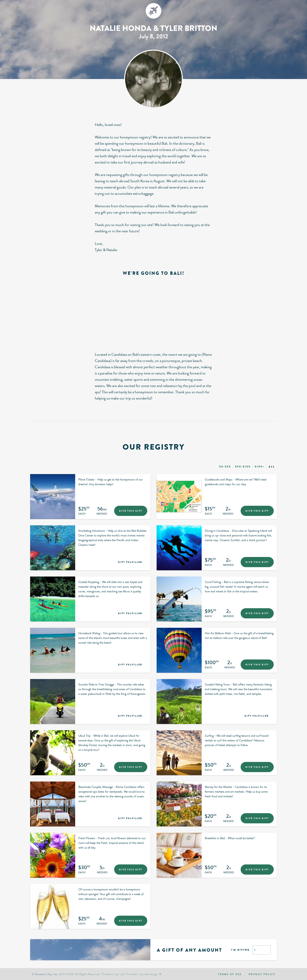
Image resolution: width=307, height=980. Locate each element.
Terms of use (230, 974)
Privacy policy (262, 974)
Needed (102, 514)
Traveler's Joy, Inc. (47, 974)
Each (82, 514)
